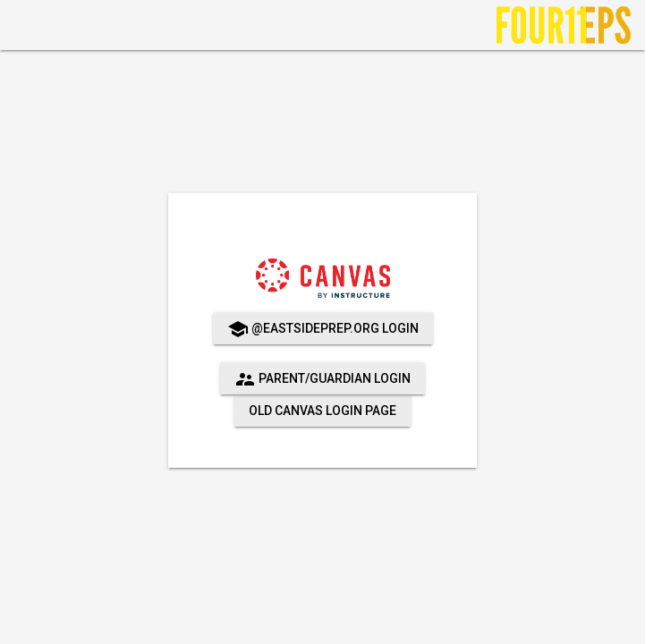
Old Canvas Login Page (322, 411)
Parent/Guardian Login (322, 379)
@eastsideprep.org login (323, 329)
